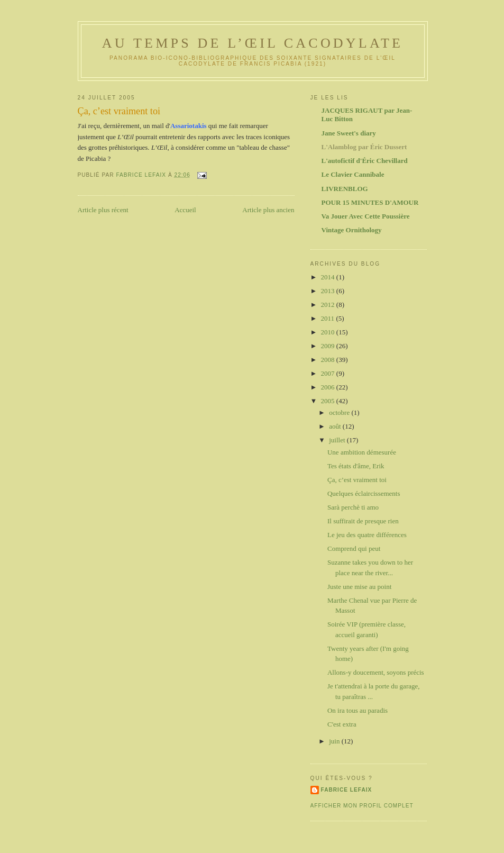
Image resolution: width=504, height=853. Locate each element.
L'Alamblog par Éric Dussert (364, 147)
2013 (329, 291)
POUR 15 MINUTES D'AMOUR (370, 202)
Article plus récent (103, 210)
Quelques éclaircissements (364, 493)
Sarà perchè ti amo (353, 507)
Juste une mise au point (359, 587)
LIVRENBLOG (345, 189)
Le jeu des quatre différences (367, 535)
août (336, 426)
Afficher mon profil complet (362, 806)
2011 (329, 318)
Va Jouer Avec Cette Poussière (366, 216)
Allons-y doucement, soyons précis (376, 672)
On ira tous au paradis (358, 710)
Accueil (185, 210)
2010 (329, 332)
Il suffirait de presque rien (363, 521)
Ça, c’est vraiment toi (357, 480)
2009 (329, 346)
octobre (340, 412)
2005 (329, 401)
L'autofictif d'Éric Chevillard (365, 161)
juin (335, 741)
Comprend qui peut (354, 548)
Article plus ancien (268, 210)
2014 (329, 277)
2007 (329, 373)
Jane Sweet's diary (349, 133)
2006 (329, 387)
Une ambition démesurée (362, 452)
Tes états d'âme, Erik (356, 466)
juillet (338, 440)
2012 (329, 305)
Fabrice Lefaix (347, 790)
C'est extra (342, 724)
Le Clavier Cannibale (353, 174)
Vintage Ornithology (352, 230)
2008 (329, 360)
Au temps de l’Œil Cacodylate (253, 43)
